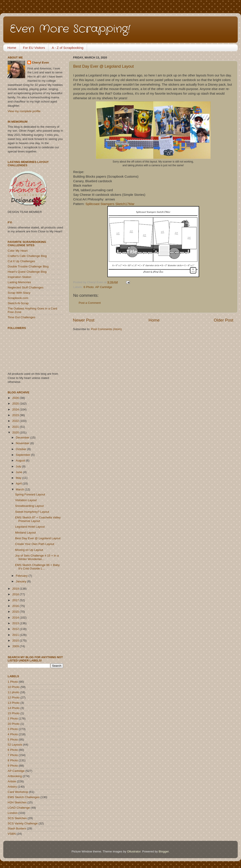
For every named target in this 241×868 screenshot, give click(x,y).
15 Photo (14, 713)
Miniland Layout (26, 533)
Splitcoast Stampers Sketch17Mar (110, 204)
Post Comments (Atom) (106, 329)
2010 (16, 641)
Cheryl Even (40, 63)
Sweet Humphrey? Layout (32, 512)
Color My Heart (18, 251)
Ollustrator (134, 851)
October (21, 449)
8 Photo (13, 760)
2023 (16, 415)
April (19, 483)
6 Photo (89, 287)
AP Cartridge (104, 287)
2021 (16, 427)
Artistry (12, 787)
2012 (16, 629)
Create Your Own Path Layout (35, 544)
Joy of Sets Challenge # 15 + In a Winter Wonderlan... (37, 557)
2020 (16, 432)
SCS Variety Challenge (23, 823)
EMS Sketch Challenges (24, 797)
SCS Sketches (17, 818)
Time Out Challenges (21, 317)
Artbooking (15, 776)
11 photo (13, 692)
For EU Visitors (34, 48)
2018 (16, 594)
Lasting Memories (19, 282)
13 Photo (14, 703)
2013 (16, 623)
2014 (16, 618)
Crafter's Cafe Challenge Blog (27, 256)
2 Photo (13, 719)
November (23, 443)
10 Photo (14, 687)
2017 (16, 600)
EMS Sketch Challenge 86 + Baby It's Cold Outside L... (37, 567)
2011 (16, 635)
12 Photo (14, 697)
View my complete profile (24, 111)
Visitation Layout (26, 500)
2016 (16, 606)
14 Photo (14, 708)
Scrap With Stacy (19, 293)
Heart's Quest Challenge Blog (27, 272)
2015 (16, 612)
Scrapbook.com (18, 298)
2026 (16, 398)
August (21, 461)
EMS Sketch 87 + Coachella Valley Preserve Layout (38, 519)
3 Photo (13, 729)
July (19, 466)
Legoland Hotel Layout (30, 527)
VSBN (12, 834)
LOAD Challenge (19, 808)
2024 (16, 409)
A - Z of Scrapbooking (67, 48)
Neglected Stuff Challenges (26, 287)
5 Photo (13, 740)
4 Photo (13, 734)
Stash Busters (17, 828)
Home (12, 48)
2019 (16, 589)
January (21, 581)
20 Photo (14, 724)
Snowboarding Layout (29, 506)
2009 (16, 646)
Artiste (12, 781)
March (20, 489)
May (19, 478)
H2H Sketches (17, 802)
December (23, 438)
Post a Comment (90, 303)
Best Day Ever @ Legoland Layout (103, 66)
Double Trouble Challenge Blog (28, 266)
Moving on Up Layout (29, 550)
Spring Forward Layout (30, 494)
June (19, 472)
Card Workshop (18, 792)
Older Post (224, 320)
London (13, 813)
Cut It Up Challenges (21, 261)
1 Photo (13, 682)
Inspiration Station (19, 277)
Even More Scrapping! (70, 29)
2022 (16, 421)
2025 (16, 404)
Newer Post (84, 320)
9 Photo (13, 766)
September (23, 455)
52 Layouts (15, 745)
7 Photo (13, 755)
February (22, 576)
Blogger (164, 851)
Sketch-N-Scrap (18, 303)
